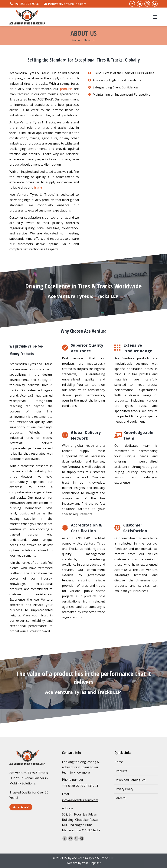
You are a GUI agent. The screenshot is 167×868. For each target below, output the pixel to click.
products (66, 89)
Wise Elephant (91, 863)
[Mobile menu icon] (155, 17)
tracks (38, 187)
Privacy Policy (124, 789)
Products (121, 771)
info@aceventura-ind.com (65, 4)
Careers (120, 798)
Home (119, 762)
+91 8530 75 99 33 (25, 4)
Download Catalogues (130, 780)
